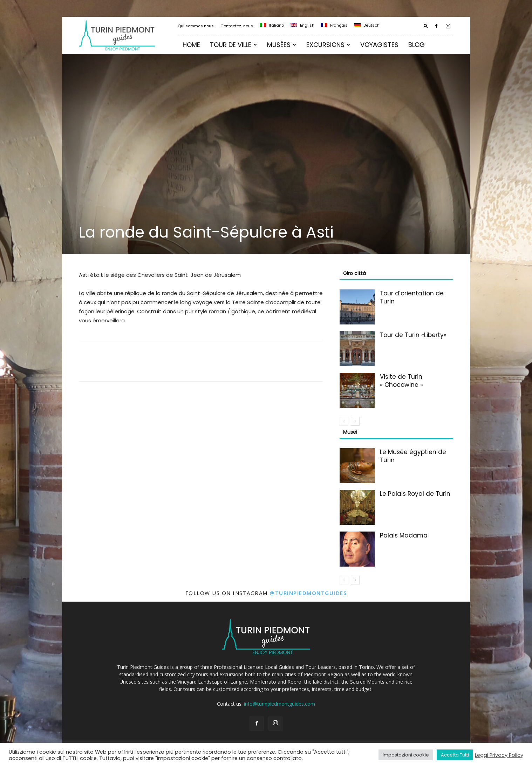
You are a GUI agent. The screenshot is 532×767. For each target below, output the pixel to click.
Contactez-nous (237, 26)
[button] (426, 26)
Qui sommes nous (196, 26)
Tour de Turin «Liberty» (413, 335)
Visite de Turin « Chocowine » (401, 381)
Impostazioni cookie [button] (406, 755)
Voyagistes (379, 45)
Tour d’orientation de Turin (412, 297)
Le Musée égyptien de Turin (413, 456)
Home (191, 45)
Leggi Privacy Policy (499, 755)
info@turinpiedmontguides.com (279, 704)
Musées (282, 45)
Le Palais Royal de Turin (415, 494)
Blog (417, 45)
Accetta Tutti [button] (455, 755)
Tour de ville (233, 45)
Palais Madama (404, 535)
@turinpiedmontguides (308, 593)
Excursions (328, 45)
